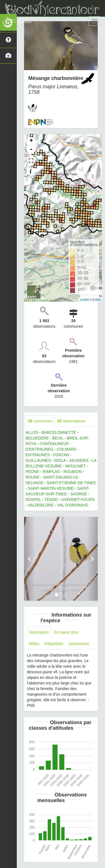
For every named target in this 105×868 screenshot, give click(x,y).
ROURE (33, 477)
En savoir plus (66, 632)
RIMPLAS (51, 472)
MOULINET (75, 466)
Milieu (34, 644)
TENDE (51, 500)
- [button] (31, 149)
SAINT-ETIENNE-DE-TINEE (71, 483)
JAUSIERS (79, 460)
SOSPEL (33, 500)
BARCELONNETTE (59, 432)
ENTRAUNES (38, 455)
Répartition (54, 644)
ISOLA (60, 460)
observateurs (71, 421)
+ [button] (31, 141)
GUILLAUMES (38, 460)
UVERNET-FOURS (78, 500)
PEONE (32, 472)
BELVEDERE (37, 438)
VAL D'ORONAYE (73, 505)
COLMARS (66, 449)
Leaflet (85, 299)
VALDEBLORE (41, 505)
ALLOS (32, 432)
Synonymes (79, 644)
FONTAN (61, 455)
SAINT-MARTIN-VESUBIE (51, 488)
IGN (98, 299)
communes (40, 421)
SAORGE (79, 494)
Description (39, 632)
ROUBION (72, 472)
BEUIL (58, 438)
